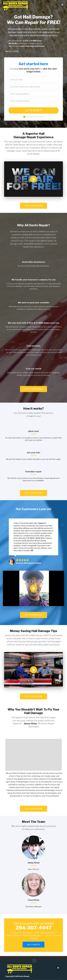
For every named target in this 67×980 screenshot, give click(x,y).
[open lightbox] (33, 179)
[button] (62, 5)
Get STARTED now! (33, 206)
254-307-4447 (34, 928)
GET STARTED (33, 945)
